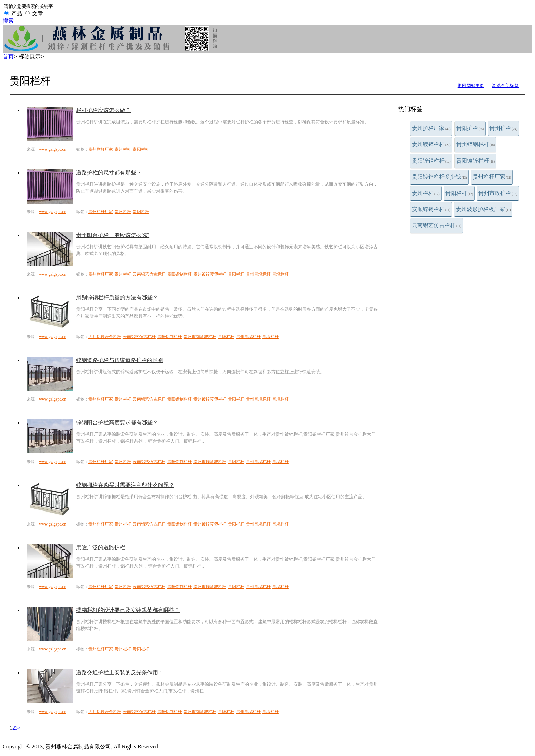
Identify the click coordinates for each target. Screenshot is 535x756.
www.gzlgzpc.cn (53, 149)
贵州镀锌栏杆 (431, 144)
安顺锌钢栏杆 (431, 209)
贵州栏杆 (426, 193)
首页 (8, 57)
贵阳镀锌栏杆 (476, 161)
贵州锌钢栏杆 (476, 144)
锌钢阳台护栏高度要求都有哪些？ (117, 423)
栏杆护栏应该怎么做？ (103, 110)
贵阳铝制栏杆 (179, 274)
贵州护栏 (503, 128)
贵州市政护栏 (498, 193)
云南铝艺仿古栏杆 (437, 225)
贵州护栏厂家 (431, 128)
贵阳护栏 (470, 128)
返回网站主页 (471, 86)
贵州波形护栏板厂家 (483, 209)
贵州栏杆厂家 (492, 177)
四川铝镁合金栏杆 (105, 337)
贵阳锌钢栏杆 (431, 161)
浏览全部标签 (505, 86)
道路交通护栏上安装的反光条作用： (120, 673)
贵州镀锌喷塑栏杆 (210, 274)
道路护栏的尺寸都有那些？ (109, 173)
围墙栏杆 (280, 274)
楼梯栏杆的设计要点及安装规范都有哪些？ (128, 610)
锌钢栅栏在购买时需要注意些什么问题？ (125, 485)
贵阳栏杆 (459, 193)
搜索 (8, 21)
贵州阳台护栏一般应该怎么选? (113, 235)
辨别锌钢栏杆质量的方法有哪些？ (117, 298)
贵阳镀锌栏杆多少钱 (439, 177)
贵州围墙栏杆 (258, 274)
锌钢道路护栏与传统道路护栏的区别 (120, 360)
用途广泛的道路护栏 (101, 548)
